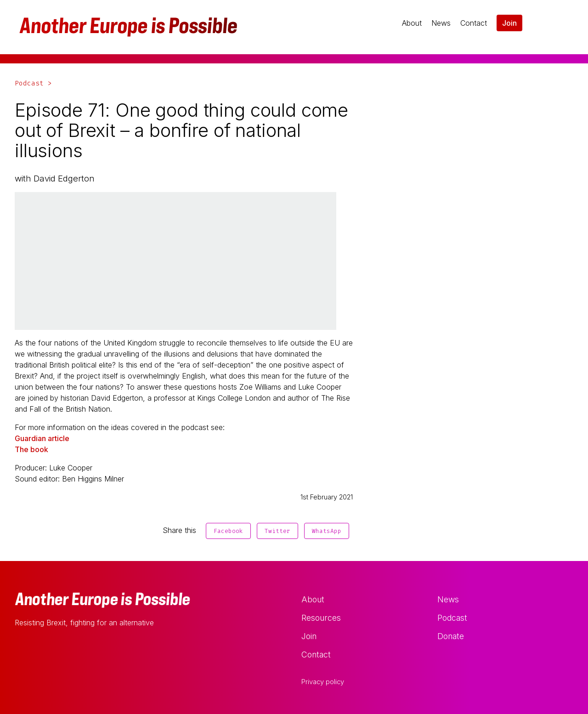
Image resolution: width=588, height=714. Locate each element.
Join (509, 23)
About (412, 23)
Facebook (228, 531)
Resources (321, 618)
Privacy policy (323, 682)
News (441, 23)
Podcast (452, 618)
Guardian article (42, 438)
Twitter (277, 531)
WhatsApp (327, 531)
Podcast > (33, 83)
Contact (474, 23)
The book (31, 449)
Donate (451, 636)
